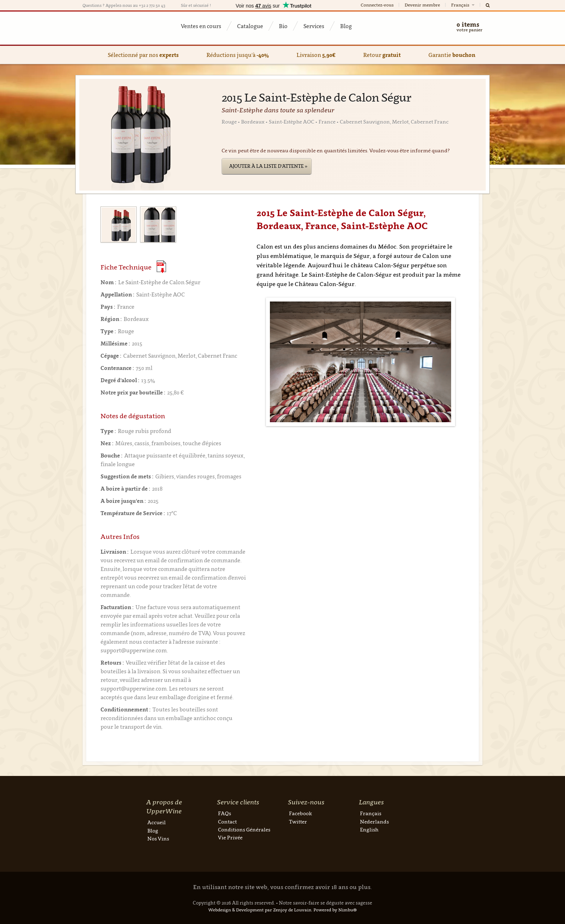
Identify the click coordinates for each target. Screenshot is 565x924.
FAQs (224, 813)
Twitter (298, 822)
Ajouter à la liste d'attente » (268, 166)
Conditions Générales (244, 829)
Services (314, 26)
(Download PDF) (161, 267)
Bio (283, 26)
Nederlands (374, 822)
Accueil (157, 822)
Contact (227, 822)
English (369, 829)
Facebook (301, 813)
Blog (346, 26)
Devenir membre (422, 5)
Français (463, 5)
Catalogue (250, 26)
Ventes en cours (201, 26)
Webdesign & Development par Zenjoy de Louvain (260, 910)
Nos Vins (158, 838)
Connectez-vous (377, 5)
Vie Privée (230, 837)
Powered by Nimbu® (335, 910)
